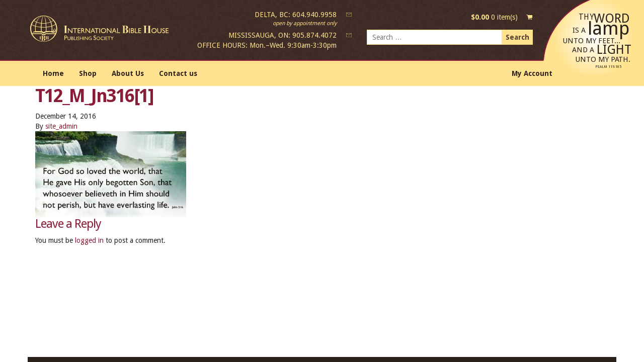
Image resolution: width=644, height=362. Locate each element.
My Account (532, 73)
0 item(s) (494, 17)
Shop (88, 73)
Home (53, 73)
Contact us (178, 73)
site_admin (61, 126)
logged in (89, 240)
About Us (128, 73)
